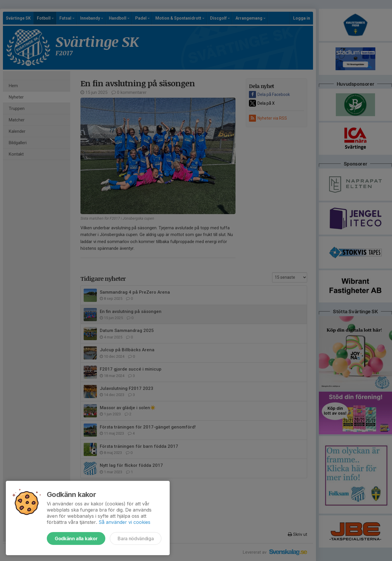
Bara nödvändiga (136, 538)
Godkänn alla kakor (76, 538)
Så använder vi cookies (124, 522)
